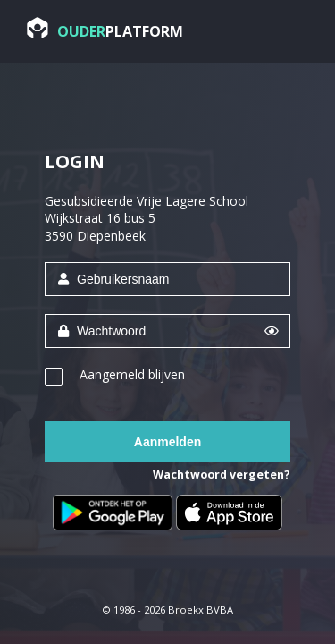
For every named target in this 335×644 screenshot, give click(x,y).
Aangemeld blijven (132, 374)
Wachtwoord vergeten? (222, 475)
